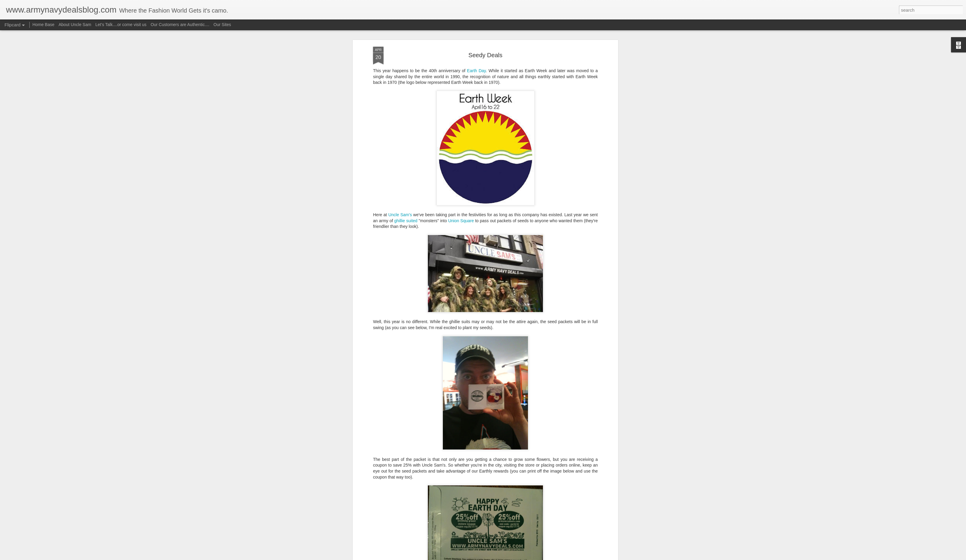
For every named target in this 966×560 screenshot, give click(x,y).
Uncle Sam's (534, 333)
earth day (440, 333)
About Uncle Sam (75, 25)
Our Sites (222, 25)
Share (379, 311)
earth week (461, 333)
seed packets (507, 333)
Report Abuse (519, 557)
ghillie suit (483, 333)
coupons (421, 333)
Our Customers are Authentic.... (180, 25)
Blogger (502, 557)
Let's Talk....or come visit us (121, 25)
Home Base (43, 25)
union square (560, 333)
